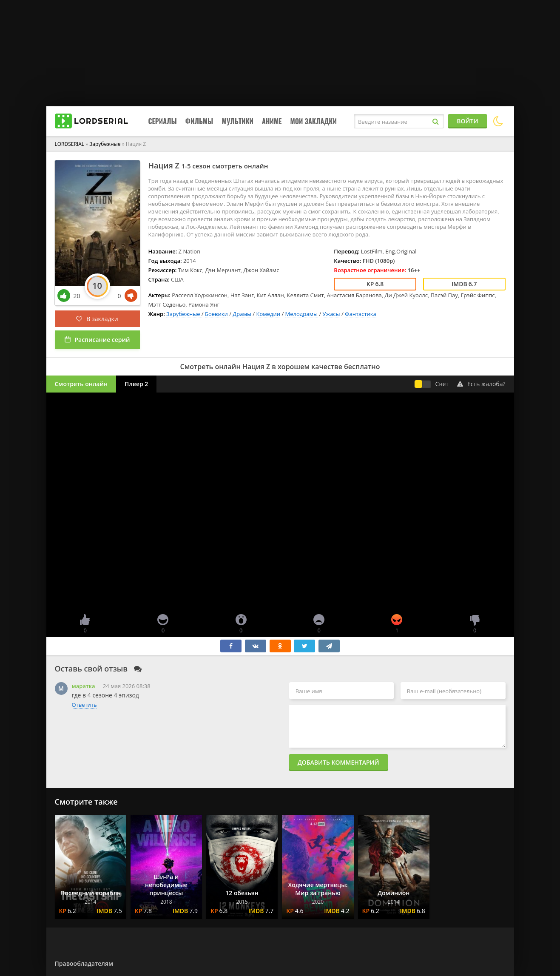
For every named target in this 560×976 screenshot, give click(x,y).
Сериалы (163, 121)
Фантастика (361, 314)
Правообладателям (84, 963)
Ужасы (331, 314)
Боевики (216, 314)
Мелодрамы (301, 314)
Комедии (268, 314)
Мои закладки (313, 121)
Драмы (242, 314)
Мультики (237, 121)
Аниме (272, 121)
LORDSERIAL (70, 144)
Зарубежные (105, 144)
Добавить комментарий (338, 762)
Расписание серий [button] (102, 340)
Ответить (84, 705)
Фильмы (199, 121)
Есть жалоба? (481, 384)
